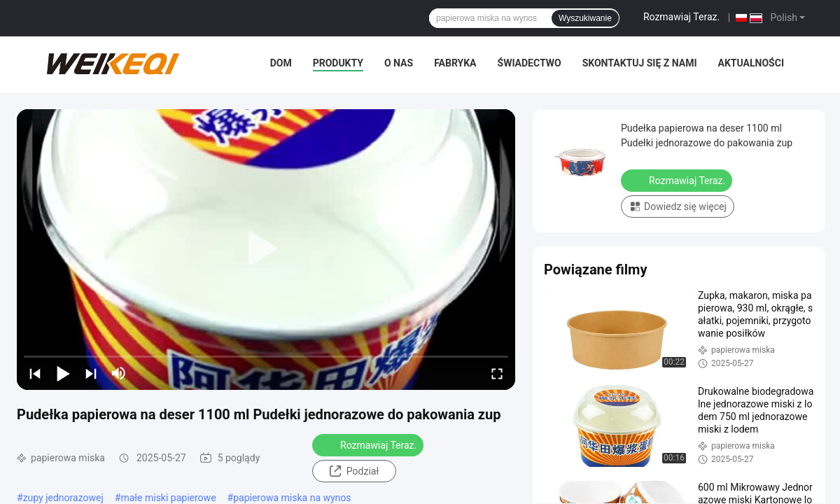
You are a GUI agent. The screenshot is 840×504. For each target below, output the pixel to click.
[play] (266, 249)
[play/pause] (63, 373)
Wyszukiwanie (585, 18)
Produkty (338, 63)
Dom (281, 63)
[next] (91, 373)
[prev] (35, 373)
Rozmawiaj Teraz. (681, 17)
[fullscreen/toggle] (497, 373)
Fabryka (455, 63)
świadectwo (530, 63)
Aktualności (751, 63)
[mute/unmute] (119, 373)
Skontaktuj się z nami (640, 63)
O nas (399, 63)
